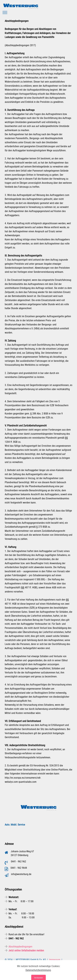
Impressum (55, 960)
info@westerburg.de (21, 874)
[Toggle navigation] (5, 12)
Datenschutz (12, 963)
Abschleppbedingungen (20, 947)
